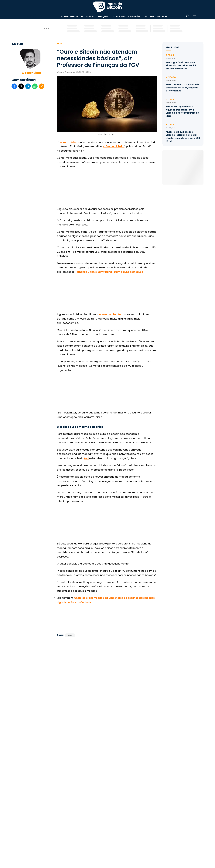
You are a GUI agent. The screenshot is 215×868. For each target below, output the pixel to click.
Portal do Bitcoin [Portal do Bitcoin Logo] (107, 7)
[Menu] (194, 17)
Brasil (60, 44)
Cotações (102, 17)
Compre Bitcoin (70, 17)
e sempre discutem (111, 314)
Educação (134, 17)
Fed (86, 458)
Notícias (86, 17)
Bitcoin (150, 17)
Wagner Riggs (31, 73)
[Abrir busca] (188, 17)
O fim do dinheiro (114, 146)
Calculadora (118, 17)
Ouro (70, 635)
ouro (63, 142)
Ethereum (162, 17)
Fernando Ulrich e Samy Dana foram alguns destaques (109, 272)
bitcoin (75, 142)
